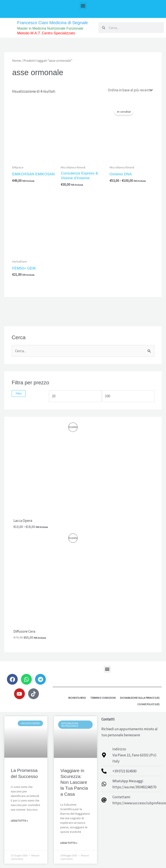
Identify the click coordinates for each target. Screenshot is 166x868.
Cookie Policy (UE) (148, 704)
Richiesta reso (77, 698)
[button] (83, 6)
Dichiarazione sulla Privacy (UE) (140, 698)
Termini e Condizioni (103, 698)
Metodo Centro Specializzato (47, 33)
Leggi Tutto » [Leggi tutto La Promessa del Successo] (19, 820)
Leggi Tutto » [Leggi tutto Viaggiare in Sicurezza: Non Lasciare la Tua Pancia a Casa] (69, 843)
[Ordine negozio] (130, 90)
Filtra (19, 393)
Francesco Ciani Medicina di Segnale (53, 23)
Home (17, 61)
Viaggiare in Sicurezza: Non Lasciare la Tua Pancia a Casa (74, 782)
